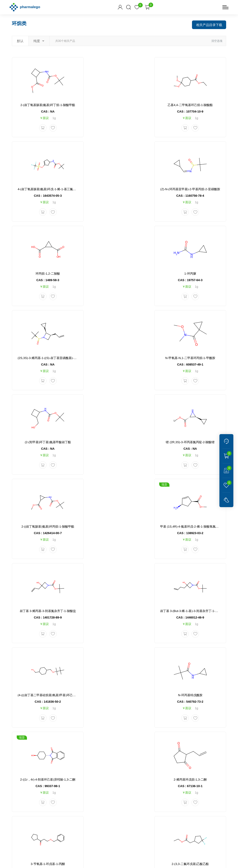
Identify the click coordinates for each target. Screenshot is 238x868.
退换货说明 (129, 795)
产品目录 (154, 787)
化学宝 (97, 832)
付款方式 (105, 810)
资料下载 (155, 778)
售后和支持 (131, 778)
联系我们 (83, 817)
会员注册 (105, 795)
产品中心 (83, 787)
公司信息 (84, 778)
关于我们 (83, 810)
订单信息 (105, 787)
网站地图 (111, 862)
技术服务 (83, 795)
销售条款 (105, 802)
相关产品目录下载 (209, 24)
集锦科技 (143, 862)
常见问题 (128, 810)
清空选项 (217, 40)
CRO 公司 (130, 832)
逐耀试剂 (112, 832)
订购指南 (106, 778)
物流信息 (128, 787)
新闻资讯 (83, 802)
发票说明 (128, 802)
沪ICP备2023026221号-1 (129, 855)
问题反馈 (105, 817)
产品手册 (154, 795)
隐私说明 (95, 862)
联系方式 (178, 778)
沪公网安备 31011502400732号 (178, 855)
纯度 (39, 40)
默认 (20, 40)
